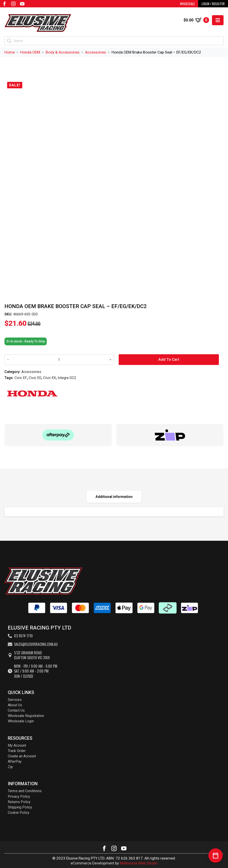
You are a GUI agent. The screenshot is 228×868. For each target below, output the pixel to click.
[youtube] (22, 4)
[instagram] (13, 4)
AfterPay (15, 761)
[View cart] (196, 20)
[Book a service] (216, 856)
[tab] (114, 497)
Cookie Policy (19, 813)
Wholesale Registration (26, 716)
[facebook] (4, 4)
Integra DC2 (67, 378)
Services (15, 700)
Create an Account (22, 756)
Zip (10, 767)
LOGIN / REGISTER (213, 4)
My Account (17, 745)
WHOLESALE (187, 4)
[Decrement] (8, 360)
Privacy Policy (19, 797)
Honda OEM (30, 52)
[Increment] (110, 360)
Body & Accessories (63, 52)
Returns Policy (19, 802)
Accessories (96, 52)
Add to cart (169, 359)
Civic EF (21, 378)
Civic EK (50, 378)
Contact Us (16, 710)
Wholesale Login (21, 721)
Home (10, 52)
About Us (15, 705)
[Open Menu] (218, 20)
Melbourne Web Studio (139, 863)
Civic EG (35, 378)
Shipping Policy (20, 807)
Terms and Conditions (25, 791)
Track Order (17, 751)
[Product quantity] (59, 359)
